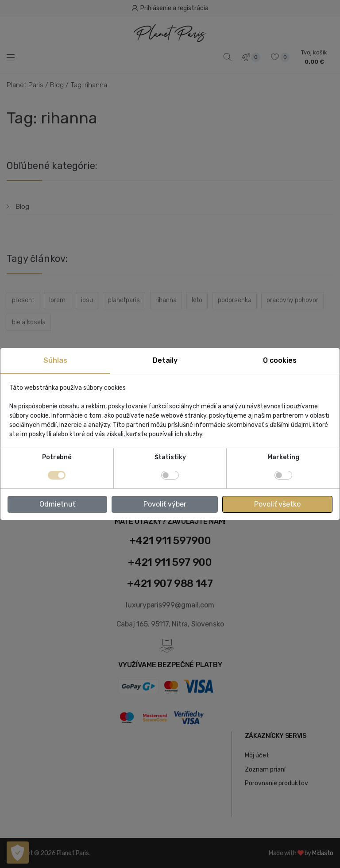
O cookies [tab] (280, 360)
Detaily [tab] (165, 360)
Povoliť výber (165, 504)
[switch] (170, 475)
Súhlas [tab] (55, 360)
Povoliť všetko (277, 504)
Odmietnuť (57, 504)
